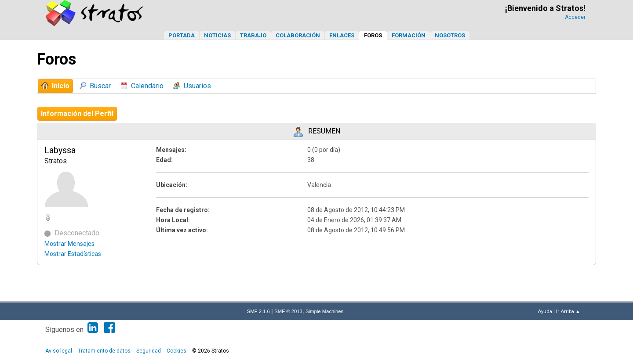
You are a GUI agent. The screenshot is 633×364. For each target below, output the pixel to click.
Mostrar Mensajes (69, 244)
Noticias (217, 35)
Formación (409, 35)
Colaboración (298, 35)
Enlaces (342, 35)
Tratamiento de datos (104, 351)
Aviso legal (59, 351)
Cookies (176, 351)
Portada (182, 35)
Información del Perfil (77, 114)
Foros (373, 35)
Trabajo (253, 35)
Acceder (575, 17)
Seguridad (149, 351)
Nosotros (450, 35)
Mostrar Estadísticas (73, 254)
